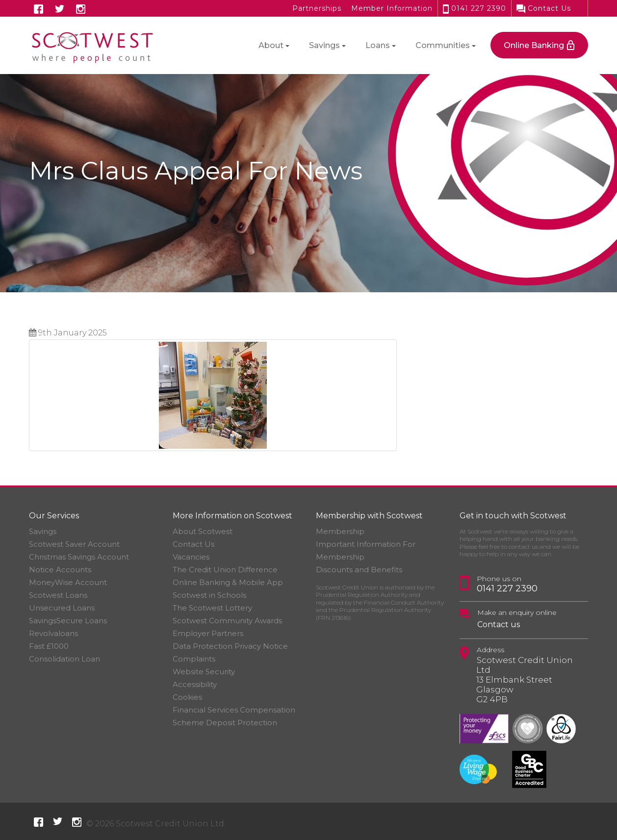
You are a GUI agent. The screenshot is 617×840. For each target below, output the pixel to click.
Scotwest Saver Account (74, 544)
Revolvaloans (53, 633)
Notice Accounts (60, 570)
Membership (340, 531)
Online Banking (534, 45)
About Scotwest (203, 531)
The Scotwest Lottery (212, 608)
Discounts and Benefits (359, 570)
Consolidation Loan (64, 659)
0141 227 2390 (475, 8)
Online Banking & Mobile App (228, 582)
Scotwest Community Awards (227, 621)
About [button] (271, 45)
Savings (43, 531)
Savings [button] (324, 45)
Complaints (194, 659)
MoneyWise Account (68, 582)
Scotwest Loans (58, 595)
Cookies (187, 697)
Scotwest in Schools (209, 595)
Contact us (499, 624)
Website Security (204, 672)
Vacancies (191, 557)
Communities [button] (443, 45)
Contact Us (544, 8)
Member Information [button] (392, 8)
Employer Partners (208, 633)
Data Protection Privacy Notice (230, 646)
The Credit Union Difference (225, 570)
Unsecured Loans (62, 608)
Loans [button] (378, 45)
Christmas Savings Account (79, 557)
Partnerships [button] (317, 8)
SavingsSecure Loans (68, 621)
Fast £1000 (49, 646)
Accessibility (195, 684)
